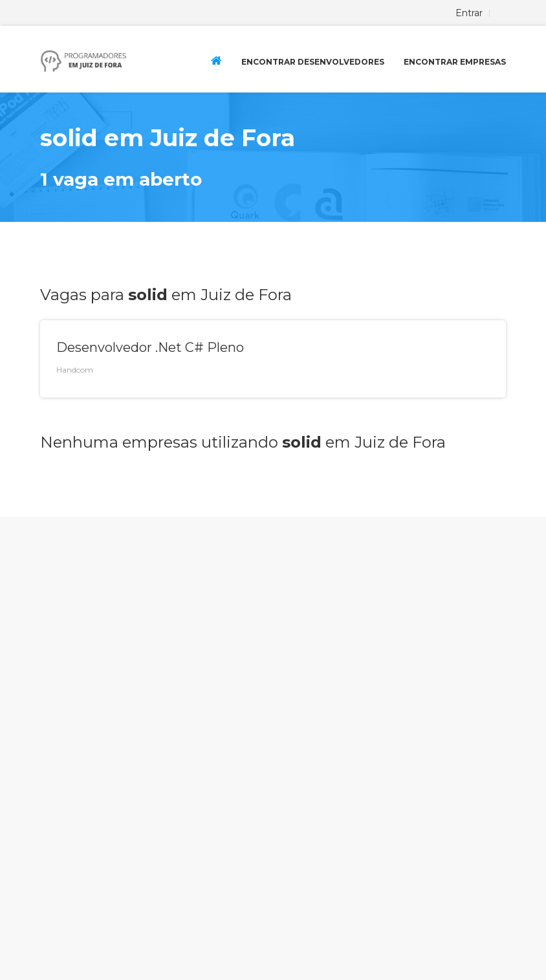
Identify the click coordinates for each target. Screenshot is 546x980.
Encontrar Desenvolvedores (313, 62)
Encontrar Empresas (455, 62)
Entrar (469, 13)
